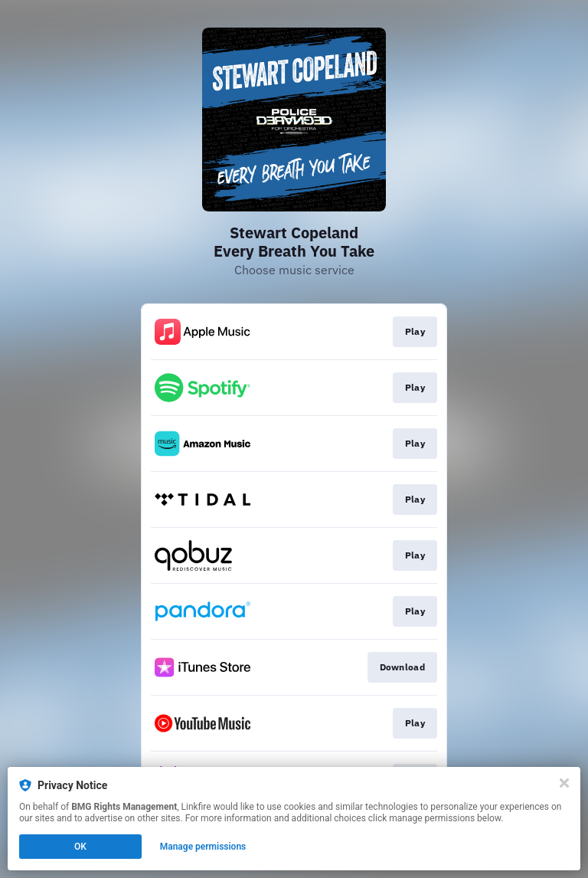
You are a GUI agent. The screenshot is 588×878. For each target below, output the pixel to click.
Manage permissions (203, 847)
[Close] (564, 783)
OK (80, 847)
